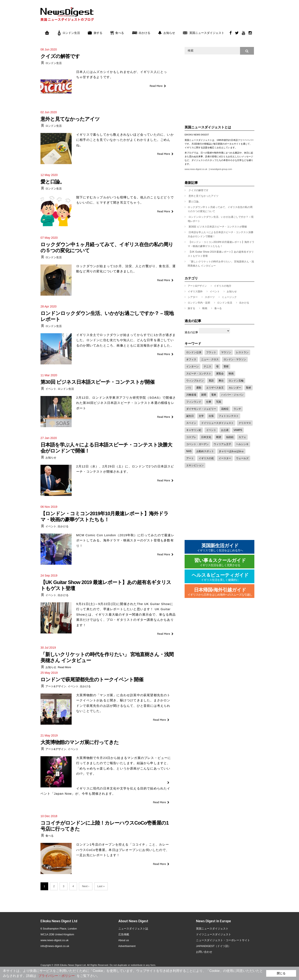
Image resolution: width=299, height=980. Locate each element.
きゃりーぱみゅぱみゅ (231, 451)
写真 (219, 402)
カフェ (242, 437)
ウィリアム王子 (222, 444)
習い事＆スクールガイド (220, 563)
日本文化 (206, 437)
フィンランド (194, 402)
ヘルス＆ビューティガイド (220, 577)
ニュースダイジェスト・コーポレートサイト (223, 940)
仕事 (209, 402)
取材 (249, 388)
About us (124, 940)
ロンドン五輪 (236, 381)
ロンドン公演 (194, 352)
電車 (214, 395)
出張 (211, 416)
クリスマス (245, 423)
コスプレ (191, 437)
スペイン (191, 423)
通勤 (199, 388)
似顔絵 (230, 437)
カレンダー (235, 388)
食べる (117, 33)
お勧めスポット (205, 451)
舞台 (221, 381)
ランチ (237, 409)
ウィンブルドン (195, 381)
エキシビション (195, 465)
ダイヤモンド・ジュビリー (201, 409)
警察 (226, 366)
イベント (51, 389)
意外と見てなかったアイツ (70, 119)
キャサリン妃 (194, 430)
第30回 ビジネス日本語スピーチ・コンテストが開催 (97, 382)
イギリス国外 (195, 291)
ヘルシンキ (242, 444)
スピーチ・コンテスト (199, 374)
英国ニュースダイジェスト (204, 33)
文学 (201, 416)
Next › (86, 886)
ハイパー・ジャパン (232, 395)
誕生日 (190, 416)
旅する (95, 33)
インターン (192, 366)
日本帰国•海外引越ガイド (220, 592)
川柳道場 (191, 395)
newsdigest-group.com (221, 169)
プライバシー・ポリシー (56, 976)
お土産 (225, 430)
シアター (193, 297)
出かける (141, 33)
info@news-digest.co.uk (55, 946)
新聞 (204, 395)
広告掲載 (124, 934)
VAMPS (238, 430)
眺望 (219, 437)
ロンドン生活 (69, 33)
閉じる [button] (281, 973)
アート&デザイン (56, 686)
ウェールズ (242, 458)
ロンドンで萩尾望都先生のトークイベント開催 (92, 679)
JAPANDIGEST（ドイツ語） (213, 946)
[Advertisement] (179, 17)
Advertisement (127, 946)
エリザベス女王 (215, 388)
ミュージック (229, 297)
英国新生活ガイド (220, 548)
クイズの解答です (60, 56)
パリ (189, 388)
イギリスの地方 (223, 286)
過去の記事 (191, 332)
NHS (189, 451)
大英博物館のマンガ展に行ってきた (80, 742)
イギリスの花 (206, 458)
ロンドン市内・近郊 (199, 303)
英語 (211, 381)
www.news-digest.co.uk (196, 169)
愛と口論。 (53, 182)
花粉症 (225, 409)
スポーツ (210, 297)
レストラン (242, 352)
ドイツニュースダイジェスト (217, 423)
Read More (156, 86)
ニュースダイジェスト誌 (133, 929)
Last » (101, 886)
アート (190, 458)
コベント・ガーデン (197, 444)
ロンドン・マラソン (235, 359)
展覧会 (220, 374)
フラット (211, 352)
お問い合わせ (204, 952)
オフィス (191, 359)
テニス (207, 366)
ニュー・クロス (210, 359)
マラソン (226, 352)
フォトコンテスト (229, 416)
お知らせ (167, 33)
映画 (205, 308)
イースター (225, 458)
